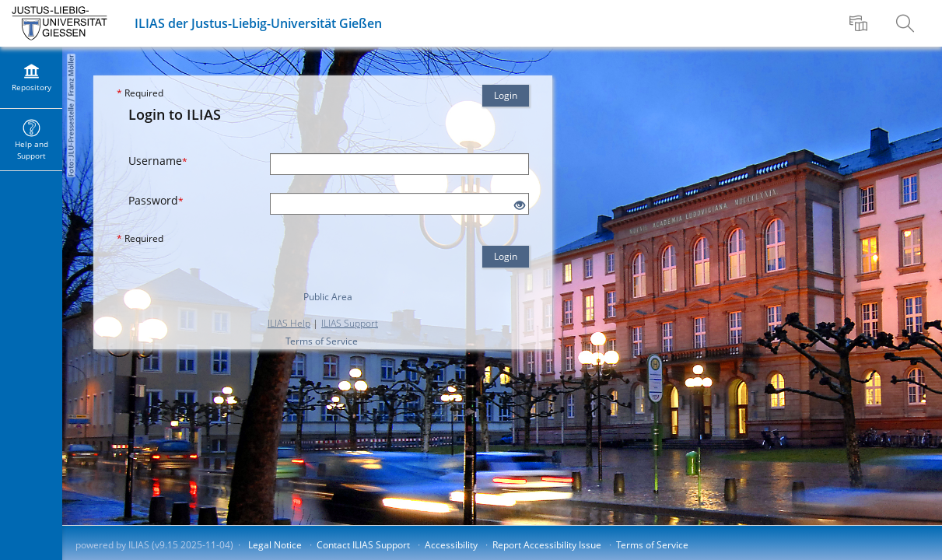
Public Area (328, 297)
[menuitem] (860, 23)
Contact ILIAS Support (363, 545)
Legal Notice (275, 545)
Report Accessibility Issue (547, 545)
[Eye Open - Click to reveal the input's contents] (520, 206)
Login (506, 95)
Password (156, 200)
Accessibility (451, 545)
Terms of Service (322, 341)
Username (158, 161)
